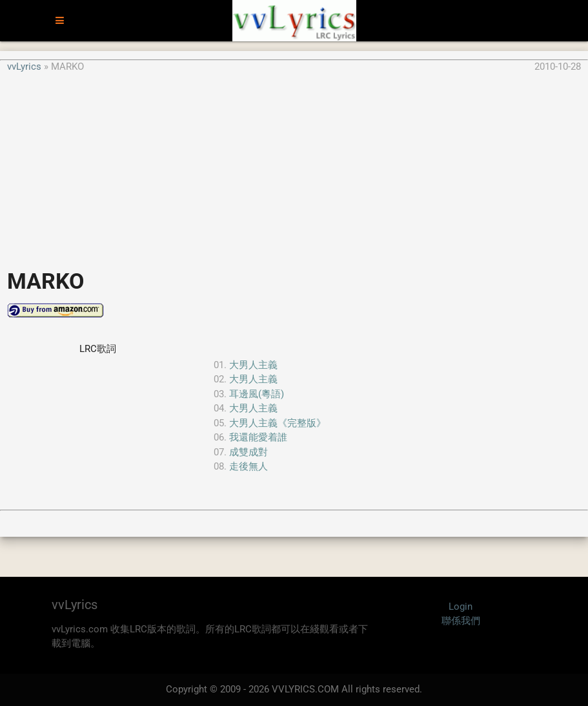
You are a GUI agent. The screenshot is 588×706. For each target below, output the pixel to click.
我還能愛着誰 (258, 437)
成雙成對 (248, 452)
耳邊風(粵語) (257, 394)
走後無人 (248, 466)
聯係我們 (461, 621)
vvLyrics (24, 67)
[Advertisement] (294, 164)
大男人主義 (253, 365)
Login (461, 607)
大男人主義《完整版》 (278, 423)
